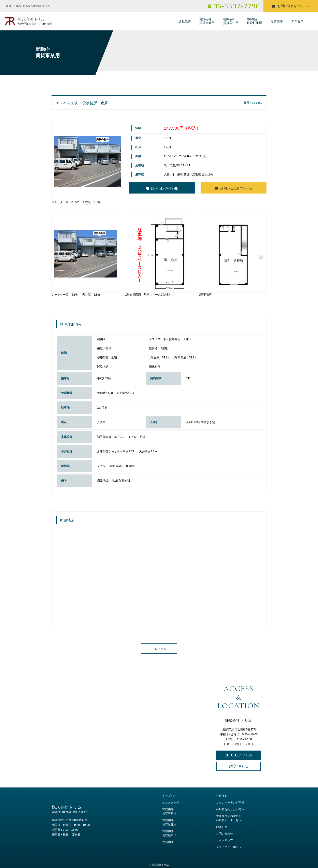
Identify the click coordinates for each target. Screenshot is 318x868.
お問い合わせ (238, 766)
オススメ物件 (171, 802)
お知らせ (222, 827)
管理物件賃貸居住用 (231, 21)
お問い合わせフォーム (291, 6)
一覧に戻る (159, 649)
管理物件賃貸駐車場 (254, 21)
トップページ (171, 796)
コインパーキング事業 (230, 802)
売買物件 (277, 21)
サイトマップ (225, 840)
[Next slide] (118, 165)
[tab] (84, 204)
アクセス (297, 21)
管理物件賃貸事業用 (207, 21)
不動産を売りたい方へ (230, 809)
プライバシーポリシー (230, 847)
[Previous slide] (57, 165)
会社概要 (185, 21)
